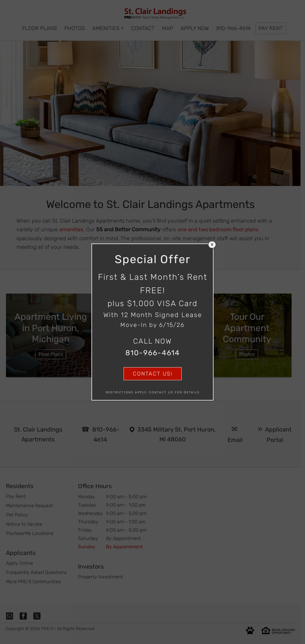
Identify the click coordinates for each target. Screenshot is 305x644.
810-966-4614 (153, 353)
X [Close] (212, 245)
